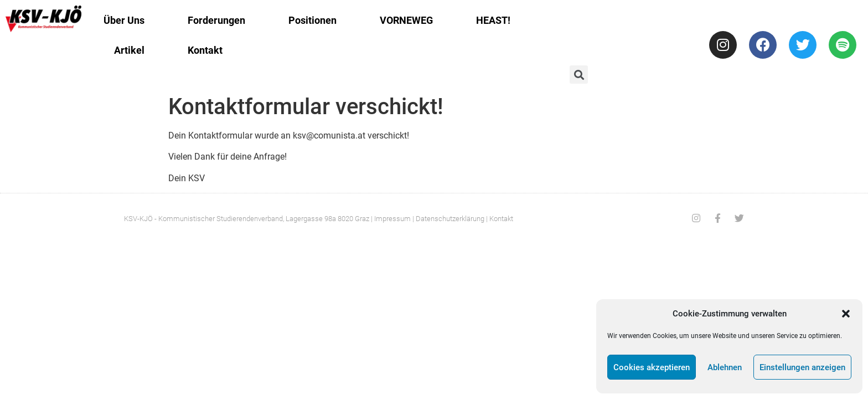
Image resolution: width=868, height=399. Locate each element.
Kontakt (205, 50)
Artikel (129, 50)
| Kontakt (500, 219)
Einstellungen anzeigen (802, 367)
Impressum (392, 219)
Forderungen (216, 20)
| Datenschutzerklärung (448, 219)
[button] (846, 314)
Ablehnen (725, 367)
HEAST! (493, 20)
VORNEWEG (406, 20)
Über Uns (124, 20)
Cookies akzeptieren (652, 367)
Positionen (312, 20)
